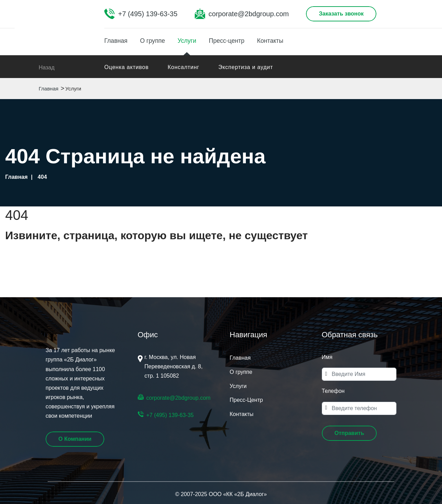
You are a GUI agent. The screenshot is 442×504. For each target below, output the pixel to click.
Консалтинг (183, 67)
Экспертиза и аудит (246, 67)
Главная (116, 40)
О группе (155, 40)
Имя (327, 357)
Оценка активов (126, 67)
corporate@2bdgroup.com (249, 14)
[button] (349, 433)
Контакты (278, 40)
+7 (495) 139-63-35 (148, 14)
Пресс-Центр (246, 400)
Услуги (190, 40)
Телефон (333, 391)
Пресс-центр (232, 40)
